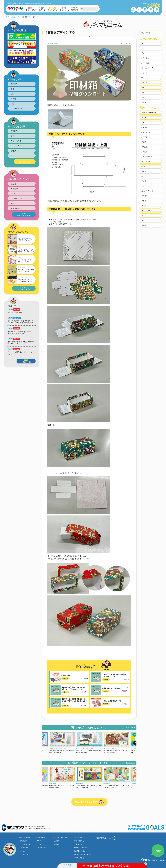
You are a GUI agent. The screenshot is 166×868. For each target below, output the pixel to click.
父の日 (144, 181)
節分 (143, 122)
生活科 (13, 99)
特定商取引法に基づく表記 (83, 854)
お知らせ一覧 (26, 361)
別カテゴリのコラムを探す (89, 802)
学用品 (13, 151)
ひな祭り (144, 142)
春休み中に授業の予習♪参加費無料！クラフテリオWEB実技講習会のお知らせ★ (21, 322)
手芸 (143, 53)
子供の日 (144, 166)
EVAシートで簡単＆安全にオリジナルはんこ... (26, 270)
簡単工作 (25, 278)
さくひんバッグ (17, 199)
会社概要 (56, 841)
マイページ (40, 844)
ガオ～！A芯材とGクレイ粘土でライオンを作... (26, 250)
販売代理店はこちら (105, 838)
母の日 (144, 171)
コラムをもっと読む (24, 288)
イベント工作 (16, 146)
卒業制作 (14, 131)
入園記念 (144, 152)
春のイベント (146, 162)
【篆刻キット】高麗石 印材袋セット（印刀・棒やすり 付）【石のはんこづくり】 (74, 701)
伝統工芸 (28, 238)
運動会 (13, 184)
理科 (13, 94)
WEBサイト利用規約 (81, 848)
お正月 (144, 117)
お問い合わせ (78, 844)
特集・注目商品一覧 (24, 214)
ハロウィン (145, 206)
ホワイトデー (146, 137)
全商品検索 (23, 841)
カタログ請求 (78, 837)
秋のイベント (146, 211)
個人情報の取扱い (80, 851)
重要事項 (17, 310)
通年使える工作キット (149, 113)
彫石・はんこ (16, 141)
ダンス (144, 102)
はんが (13, 194)
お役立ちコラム (16, 17)
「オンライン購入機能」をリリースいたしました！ (21, 353)
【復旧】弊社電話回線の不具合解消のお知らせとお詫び (21, 343)
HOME (7, 17)
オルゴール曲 (24, 854)
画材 (143, 87)
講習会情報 (17, 318)
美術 (13, 89)
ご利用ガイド (41, 848)
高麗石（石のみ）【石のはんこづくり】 (115, 688)
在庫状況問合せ (79, 858)
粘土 (20, 247)
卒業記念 (14, 189)
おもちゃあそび (17, 208)
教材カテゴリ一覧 (25, 162)
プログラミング (17, 109)
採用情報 (56, 844)
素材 (13, 156)
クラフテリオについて (61, 837)
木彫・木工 (22, 238)
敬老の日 (144, 201)
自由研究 (144, 196)
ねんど (13, 203)
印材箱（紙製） (67, 676)
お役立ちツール (25, 848)
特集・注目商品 (25, 837)
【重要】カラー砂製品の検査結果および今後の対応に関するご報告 (21, 332)
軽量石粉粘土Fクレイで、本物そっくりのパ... (26, 281)
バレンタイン (146, 132)
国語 (13, 104)
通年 (50, 43)
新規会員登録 (41, 837)
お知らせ (22, 851)
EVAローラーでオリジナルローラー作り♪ (26, 260)
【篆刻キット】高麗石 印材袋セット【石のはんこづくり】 (114, 676)
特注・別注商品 (79, 841)
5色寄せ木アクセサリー (26, 240)
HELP (158, 851)
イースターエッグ (147, 157)
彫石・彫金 (55, 43)
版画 (13, 136)
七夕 (143, 186)
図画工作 (14, 84)
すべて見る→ (131, 727)
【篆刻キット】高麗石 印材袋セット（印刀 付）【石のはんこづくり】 (73, 688)
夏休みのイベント (147, 191)
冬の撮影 (144, 127)
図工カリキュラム (147, 68)
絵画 (143, 78)
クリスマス (145, 215)
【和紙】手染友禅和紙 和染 (112, 701)
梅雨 (143, 176)
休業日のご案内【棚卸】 (16, 312)
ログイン (39, 841)
